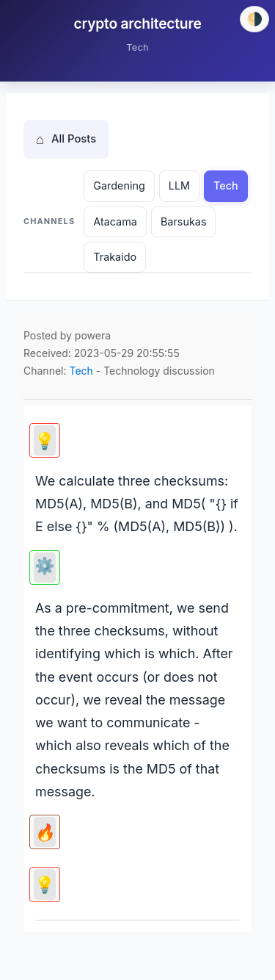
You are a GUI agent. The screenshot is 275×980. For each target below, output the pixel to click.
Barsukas (184, 221)
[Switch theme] (254, 19)
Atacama (115, 221)
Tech (226, 185)
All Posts (66, 139)
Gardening (119, 185)
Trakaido (115, 257)
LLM (179, 185)
